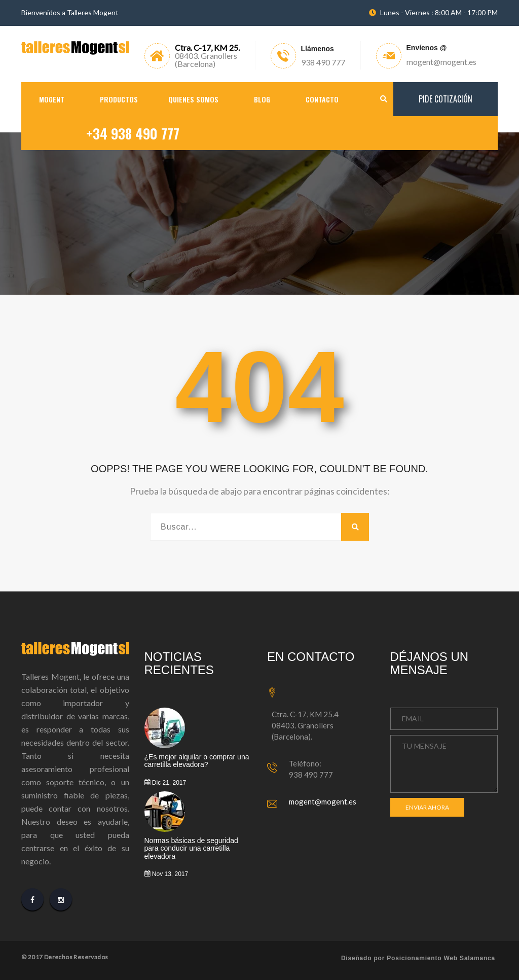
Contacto (322, 99)
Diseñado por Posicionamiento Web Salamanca (418, 958)
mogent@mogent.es (323, 801)
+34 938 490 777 (133, 133)
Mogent (52, 99)
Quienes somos (193, 99)
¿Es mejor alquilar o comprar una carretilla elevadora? (197, 761)
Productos (119, 99)
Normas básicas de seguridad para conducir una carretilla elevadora (191, 849)
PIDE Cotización (446, 99)
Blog (262, 99)
